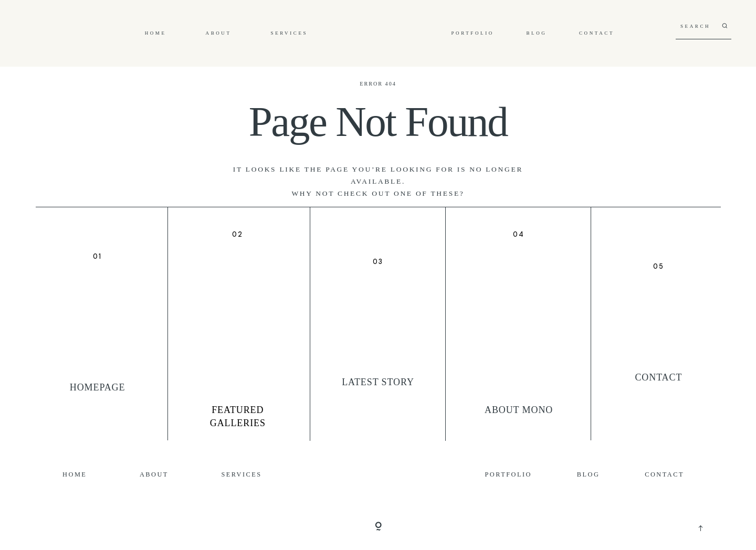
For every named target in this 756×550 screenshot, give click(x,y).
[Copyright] (378, 527)
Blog (536, 33)
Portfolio (473, 33)
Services (290, 33)
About (219, 33)
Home (156, 33)
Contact (597, 33)
